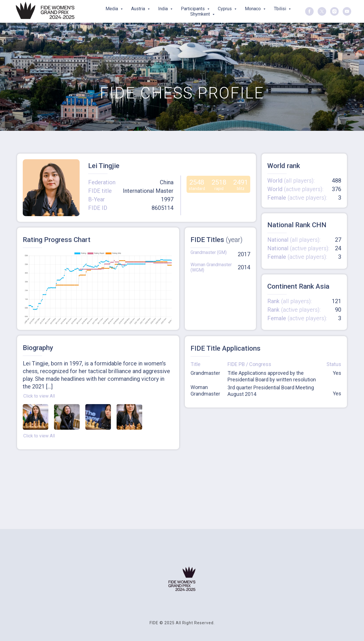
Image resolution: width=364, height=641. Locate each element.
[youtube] (347, 11)
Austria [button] (139, 9)
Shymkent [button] (201, 14)
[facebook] (309, 11)
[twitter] (322, 11)
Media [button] (112, 9)
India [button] (164, 9)
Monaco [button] (253, 9)
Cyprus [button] (225, 9)
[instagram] (334, 11)
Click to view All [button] (39, 396)
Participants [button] (193, 9)
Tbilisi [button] (281, 9)
